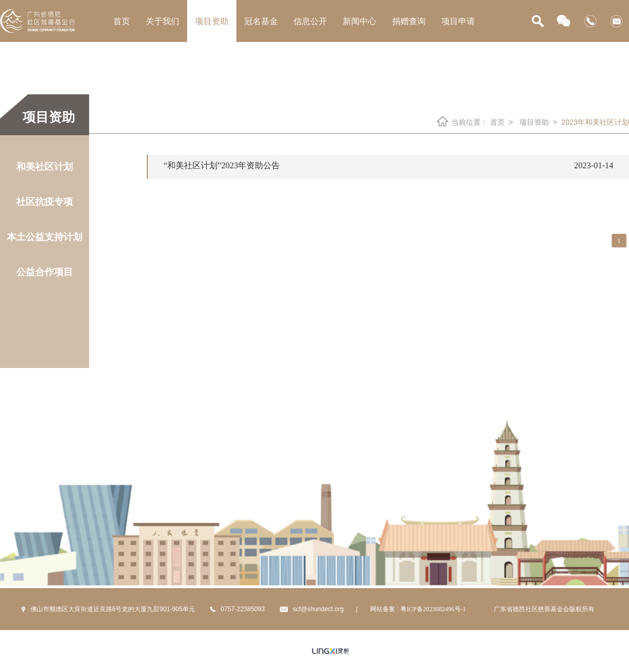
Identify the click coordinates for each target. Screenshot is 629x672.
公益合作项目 (45, 272)
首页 (122, 21)
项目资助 (212, 21)
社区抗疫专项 (45, 202)
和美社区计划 (45, 167)
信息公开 (310, 21)
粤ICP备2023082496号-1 (433, 609)
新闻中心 (360, 21)
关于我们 (162, 21)
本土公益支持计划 (45, 237)
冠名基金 (261, 21)
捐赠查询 (409, 21)
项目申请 (458, 21)
